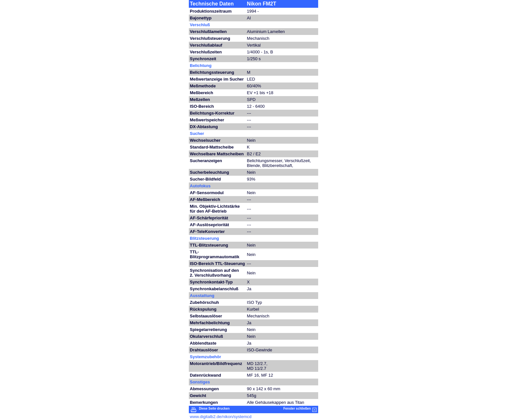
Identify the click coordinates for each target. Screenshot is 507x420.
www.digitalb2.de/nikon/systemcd (221, 417)
